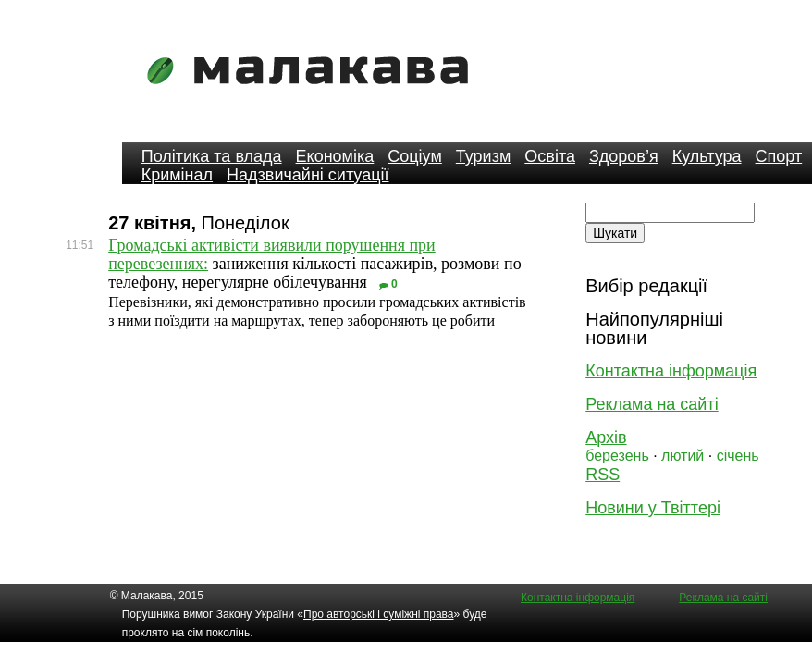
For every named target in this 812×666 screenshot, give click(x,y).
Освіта (550, 156)
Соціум (415, 156)
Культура (707, 156)
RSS (603, 475)
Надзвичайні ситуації (308, 175)
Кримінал (177, 175)
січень (738, 456)
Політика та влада (212, 156)
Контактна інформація (671, 371)
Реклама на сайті (652, 404)
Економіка (335, 156)
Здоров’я (624, 156)
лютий (683, 456)
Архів (606, 438)
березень (617, 456)
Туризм (483, 156)
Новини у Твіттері (653, 508)
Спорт (779, 156)
